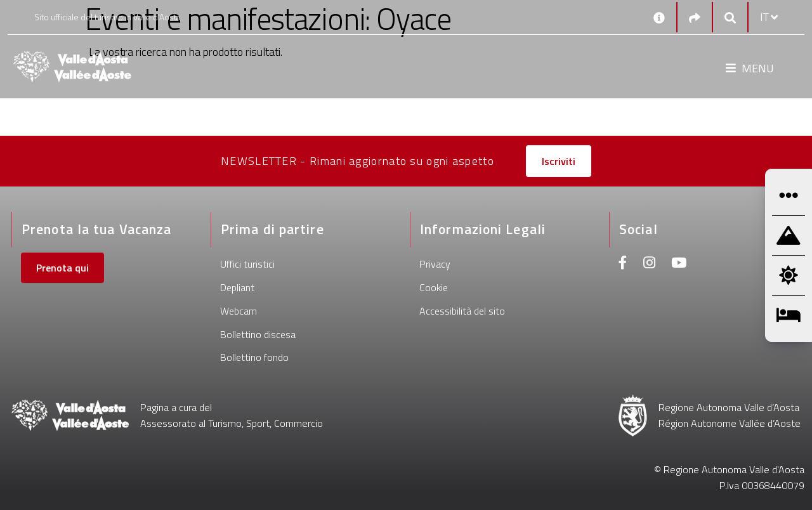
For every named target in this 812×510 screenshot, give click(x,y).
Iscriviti (559, 161)
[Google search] (730, 17)
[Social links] (695, 17)
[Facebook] (623, 264)
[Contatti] (659, 17)
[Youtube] (679, 264)
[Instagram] (649, 264)
